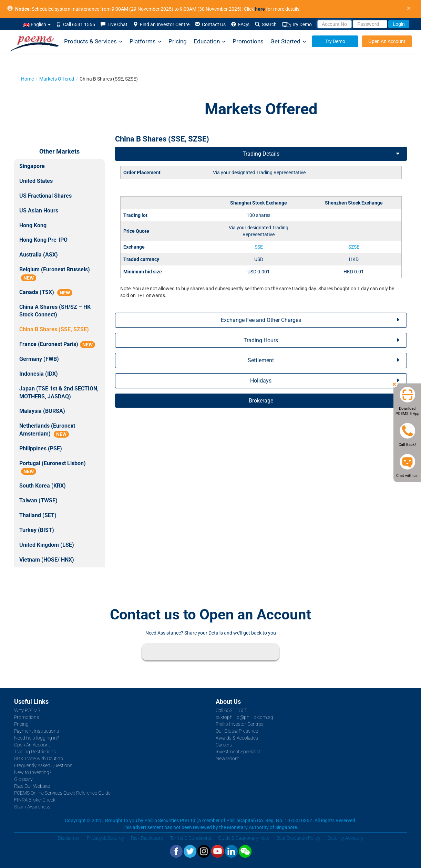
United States (36, 181)
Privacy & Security (105, 838)
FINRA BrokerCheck (35, 800)
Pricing (178, 41)
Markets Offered (57, 79)
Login (399, 24)
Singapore (32, 166)
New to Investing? (33, 772)
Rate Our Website (32, 786)
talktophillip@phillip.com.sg (244, 717)
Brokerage (261, 401)
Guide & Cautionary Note (244, 838)
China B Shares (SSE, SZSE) (54, 329)
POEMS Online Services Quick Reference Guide (62, 793)
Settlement (261, 360)
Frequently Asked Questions (43, 765)
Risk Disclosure (147, 838)
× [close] (409, 8)
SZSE (354, 247)
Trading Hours (261, 340)
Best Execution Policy (298, 838)
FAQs (240, 24)
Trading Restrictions (35, 752)
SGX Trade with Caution (39, 759)
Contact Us (210, 24)
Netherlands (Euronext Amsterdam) (47, 430)
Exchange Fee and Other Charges (261, 320)
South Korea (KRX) (43, 486)
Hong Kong (33, 225)
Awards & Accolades (237, 738)
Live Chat (114, 24)
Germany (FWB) (39, 359)
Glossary (23, 779)
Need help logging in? (37, 738)
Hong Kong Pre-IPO (43, 240)
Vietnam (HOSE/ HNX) (47, 560)
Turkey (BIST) (37, 530)
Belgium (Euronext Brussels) (55, 274)
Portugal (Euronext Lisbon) (53, 468)
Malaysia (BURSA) (42, 411)
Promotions (248, 41)
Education (210, 41)
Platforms (146, 41)
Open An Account (387, 41)
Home (27, 79)
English (37, 24)
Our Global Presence (237, 731)
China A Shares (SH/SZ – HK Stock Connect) (55, 311)
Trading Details (261, 154)
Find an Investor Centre (161, 24)
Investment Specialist (238, 752)
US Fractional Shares (45, 196)
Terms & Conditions (191, 838)
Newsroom (228, 759)
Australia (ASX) (39, 255)
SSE (259, 247)
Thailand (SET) (38, 515)
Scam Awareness (32, 807)
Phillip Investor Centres (240, 724)
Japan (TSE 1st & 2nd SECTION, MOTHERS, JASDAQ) (59, 393)
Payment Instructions (37, 731)
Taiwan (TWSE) (38, 500)
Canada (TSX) (46, 292)
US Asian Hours (39, 211)
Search (266, 24)
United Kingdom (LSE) (47, 545)
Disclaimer (69, 838)
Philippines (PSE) (41, 448)
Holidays (261, 381)
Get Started (288, 41)
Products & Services (93, 41)
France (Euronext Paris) (57, 344)
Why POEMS (27, 710)
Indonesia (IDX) (39, 374)
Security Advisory (345, 838)
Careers (224, 745)
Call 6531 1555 (76, 24)
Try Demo (297, 25)
